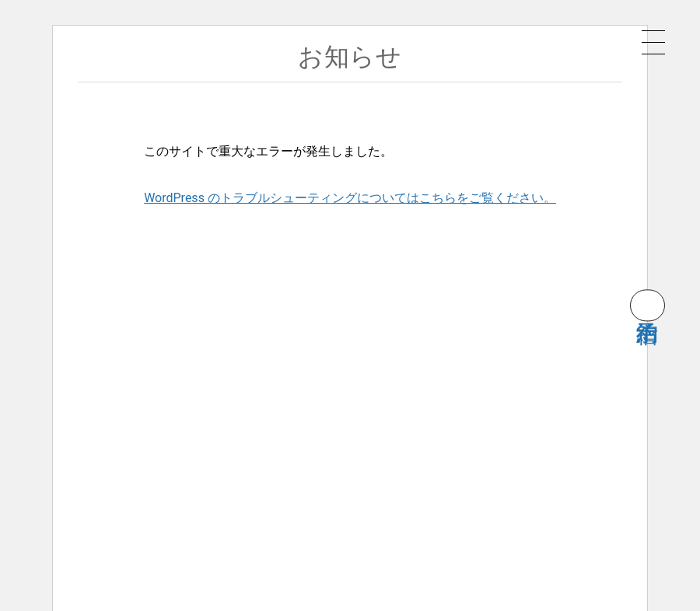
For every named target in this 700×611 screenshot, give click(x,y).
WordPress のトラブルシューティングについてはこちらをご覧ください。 (350, 198)
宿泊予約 (647, 305)
